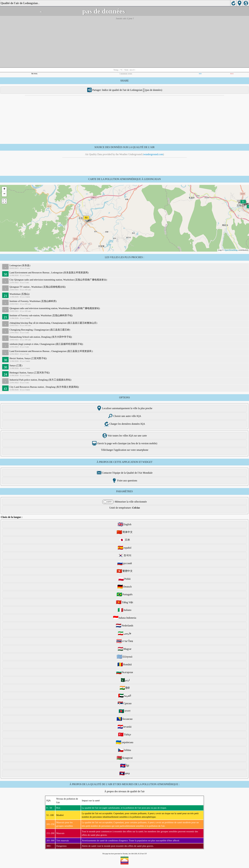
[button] (86, 220)
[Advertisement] (124, 44)
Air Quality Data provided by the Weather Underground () (125, 154)
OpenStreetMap (231, 250)
